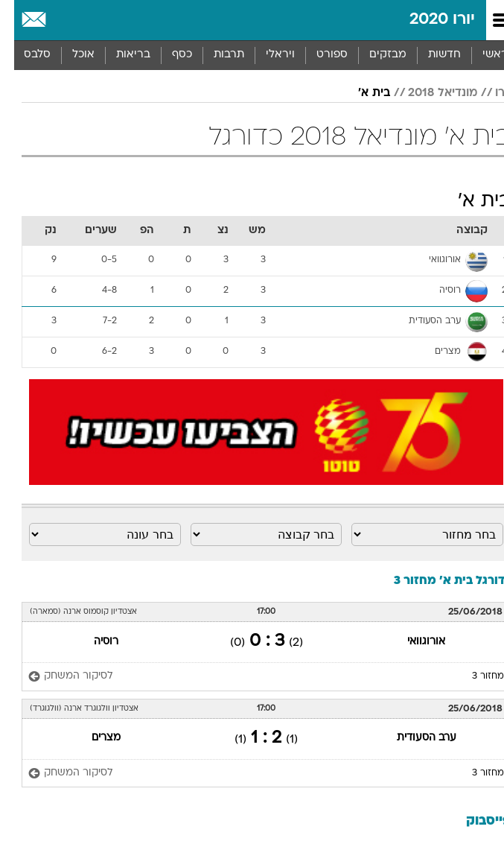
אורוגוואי (412, 642)
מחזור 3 (474, 676)
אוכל (69, 55)
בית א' (360, 93)
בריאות (119, 55)
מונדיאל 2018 (428, 93)
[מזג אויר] (61, 20)
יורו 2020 (428, 20)
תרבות (215, 55)
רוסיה (92, 642)
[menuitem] (430, 55)
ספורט (318, 55)
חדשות (430, 55)
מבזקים (374, 55)
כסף (168, 55)
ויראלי (266, 55)
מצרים (92, 738)
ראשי (481, 55)
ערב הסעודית (412, 738)
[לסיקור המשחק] (60, 677)
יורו (489, 93)
